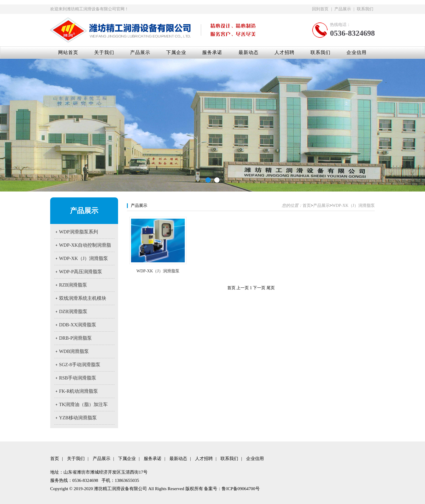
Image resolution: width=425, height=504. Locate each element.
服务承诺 (212, 52)
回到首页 (320, 9)
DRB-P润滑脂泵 (75, 338)
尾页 (271, 288)
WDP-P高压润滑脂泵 (81, 272)
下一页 (259, 288)
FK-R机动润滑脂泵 (79, 391)
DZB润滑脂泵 (73, 311)
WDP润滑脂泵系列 (79, 232)
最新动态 (249, 52)
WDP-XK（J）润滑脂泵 (84, 258)
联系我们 (365, 9)
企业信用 (357, 52)
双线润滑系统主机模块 (83, 298)
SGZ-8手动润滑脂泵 (80, 365)
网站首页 (68, 52)
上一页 (243, 288)
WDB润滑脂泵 (74, 351)
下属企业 (176, 52)
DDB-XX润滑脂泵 (78, 325)
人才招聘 (285, 52)
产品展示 (343, 9)
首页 (307, 206)
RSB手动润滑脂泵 (78, 378)
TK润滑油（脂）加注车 (83, 404)
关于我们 (104, 52)
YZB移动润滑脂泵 (78, 418)
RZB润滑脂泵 (73, 285)
